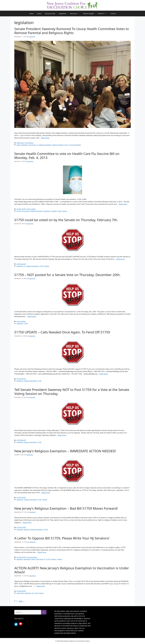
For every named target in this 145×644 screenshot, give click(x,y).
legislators (27, 559)
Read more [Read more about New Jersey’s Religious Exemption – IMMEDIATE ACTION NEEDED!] (46, 493)
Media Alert (20, 143)
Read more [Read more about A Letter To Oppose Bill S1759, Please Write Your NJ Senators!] (42, 552)
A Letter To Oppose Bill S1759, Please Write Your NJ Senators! (62, 538)
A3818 (19, 145)
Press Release (29, 143)
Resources (76, 14)
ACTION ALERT (21, 209)
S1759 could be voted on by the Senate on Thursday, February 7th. (66, 220)
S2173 (66, 145)
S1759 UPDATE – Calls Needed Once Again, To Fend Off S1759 (62, 332)
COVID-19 (103, 14)
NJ (37, 145)
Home (31, 14)
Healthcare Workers (36, 211)
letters (33, 559)
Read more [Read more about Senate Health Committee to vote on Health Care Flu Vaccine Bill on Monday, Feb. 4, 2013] (123, 204)
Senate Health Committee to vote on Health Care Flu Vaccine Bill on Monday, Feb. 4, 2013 (67, 156)
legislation (25, 145)
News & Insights (89, 14)
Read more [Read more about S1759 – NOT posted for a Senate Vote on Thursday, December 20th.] (32, 316)
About (39, 14)
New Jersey (32, 145)
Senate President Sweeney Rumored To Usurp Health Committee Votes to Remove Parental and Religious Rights (72, 31)
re (25, 266)
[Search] (44, 612)
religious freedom (58, 145)
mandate (54, 211)
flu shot (19, 211)
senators (53, 559)
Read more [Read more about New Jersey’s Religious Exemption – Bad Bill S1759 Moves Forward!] (27, 522)
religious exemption (45, 145)
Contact (113, 14)
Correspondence (32, 557)
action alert (20, 593)
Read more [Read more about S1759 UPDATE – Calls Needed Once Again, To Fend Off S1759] (104, 374)
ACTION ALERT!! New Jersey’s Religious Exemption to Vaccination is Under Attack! (72, 570)
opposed (27, 529)
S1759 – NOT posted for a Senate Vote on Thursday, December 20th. (67, 275)
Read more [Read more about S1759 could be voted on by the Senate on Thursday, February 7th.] (121, 259)
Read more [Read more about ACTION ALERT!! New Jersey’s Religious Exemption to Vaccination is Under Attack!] (41, 586)
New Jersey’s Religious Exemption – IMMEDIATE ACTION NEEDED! (65, 451)
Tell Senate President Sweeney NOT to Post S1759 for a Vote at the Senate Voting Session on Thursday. (72, 392)
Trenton (65, 211)
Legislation (63, 14)
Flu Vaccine (26, 211)
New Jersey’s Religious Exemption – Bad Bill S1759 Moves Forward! (66, 508)
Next (22, 601)
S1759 (41, 266)
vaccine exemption (75, 145)
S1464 (59, 211)
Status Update (31, 209)
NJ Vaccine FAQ (50, 14)
